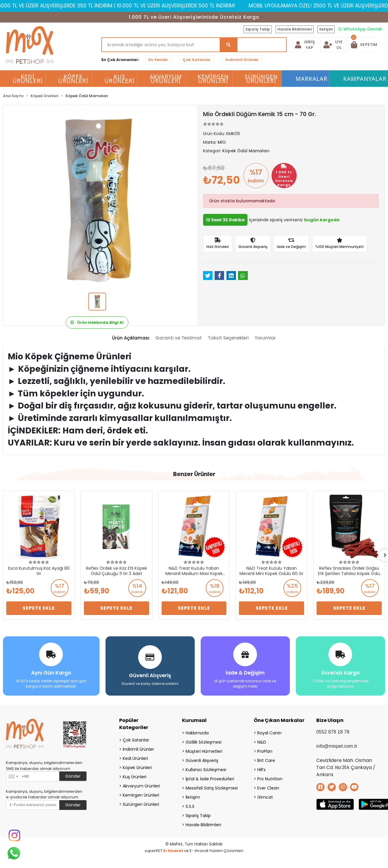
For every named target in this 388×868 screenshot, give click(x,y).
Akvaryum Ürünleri (141, 786)
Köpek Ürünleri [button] (73, 79)
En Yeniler (158, 60)
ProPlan (265, 751)
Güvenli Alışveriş (202, 760)
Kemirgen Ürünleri (141, 795)
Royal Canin (269, 733)
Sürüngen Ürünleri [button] (261, 79)
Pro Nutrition (270, 779)
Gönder (73, 776)
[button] (364, 45)
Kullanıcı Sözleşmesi (206, 769)
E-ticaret (173, 850)
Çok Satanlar (197, 60)
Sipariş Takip (258, 29)
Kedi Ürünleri (135, 758)
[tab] (131, 338)
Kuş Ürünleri (135, 776)
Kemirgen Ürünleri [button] (213, 79)
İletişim (326, 29)
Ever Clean (268, 788)
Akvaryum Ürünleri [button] (166, 79)
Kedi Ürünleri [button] (28, 79)
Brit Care (266, 760)
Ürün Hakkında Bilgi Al (97, 322)
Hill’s (261, 769)
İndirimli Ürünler (242, 60)
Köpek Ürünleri (137, 767)
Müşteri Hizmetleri (204, 751)
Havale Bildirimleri (295, 29)
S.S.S (190, 806)
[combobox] (13, 776)
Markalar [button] (312, 79)
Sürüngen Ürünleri (141, 804)
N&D (262, 742)
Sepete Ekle (39, 608)
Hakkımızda (197, 733)
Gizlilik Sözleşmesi (203, 742)
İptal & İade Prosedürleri (210, 779)
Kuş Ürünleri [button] (120, 79)
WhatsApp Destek (360, 29)
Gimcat (265, 797)
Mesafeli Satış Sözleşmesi (212, 788)
